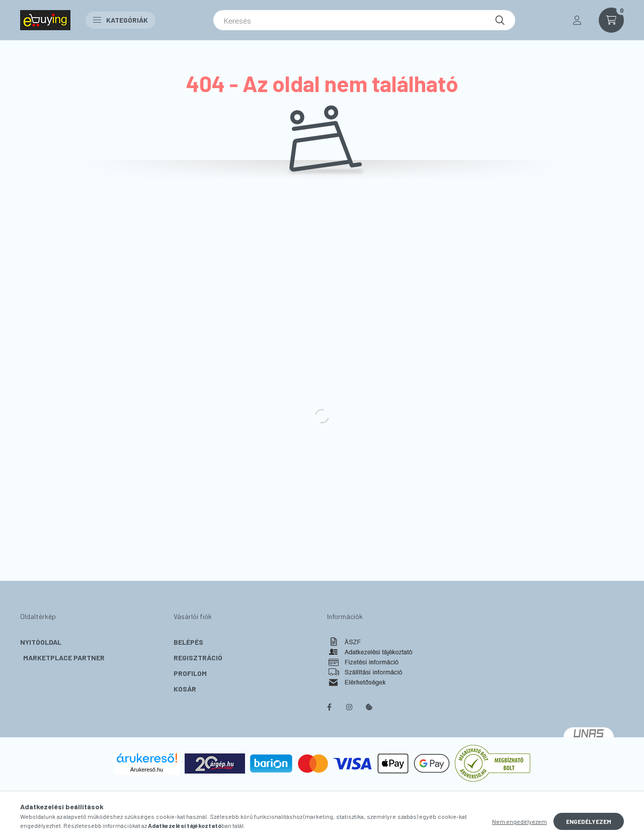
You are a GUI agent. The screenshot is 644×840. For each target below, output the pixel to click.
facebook (329, 707)
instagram (349, 707)
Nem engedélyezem (519, 821)
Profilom (190, 673)
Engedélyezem (589, 821)
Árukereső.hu (147, 770)
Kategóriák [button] (120, 20)
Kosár (185, 689)
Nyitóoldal (41, 642)
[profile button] (577, 20)
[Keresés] (364, 20)
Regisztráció (198, 658)
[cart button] (611, 20)
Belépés (188, 642)
